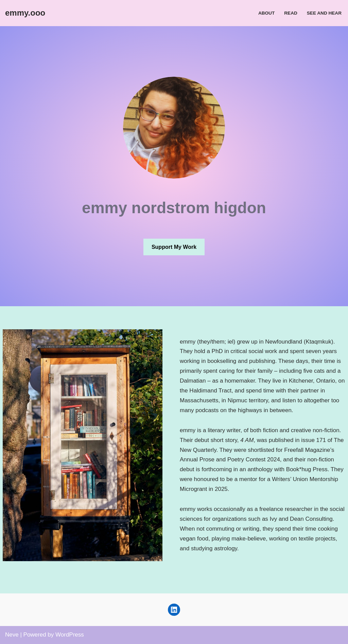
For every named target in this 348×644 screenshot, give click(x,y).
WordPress (70, 635)
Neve (12, 635)
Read (291, 13)
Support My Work (174, 247)
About (266, 13)
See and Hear (324, 13)
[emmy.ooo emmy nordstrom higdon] (25, 13)
